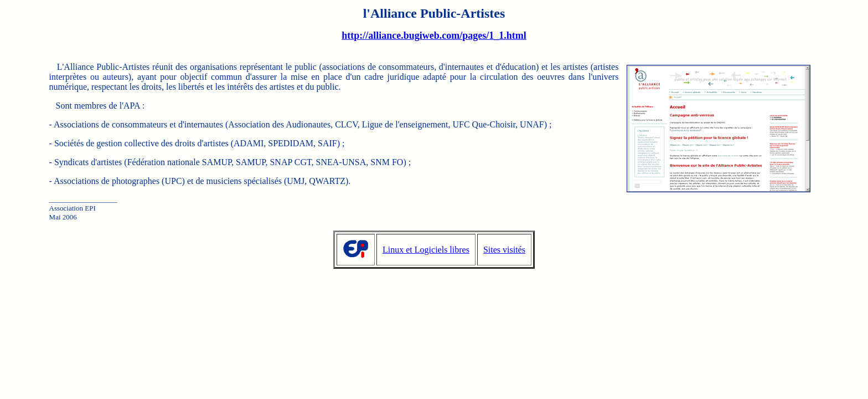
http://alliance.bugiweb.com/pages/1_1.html (434, 35)
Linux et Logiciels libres (426, 250)
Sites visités (504, 250)
